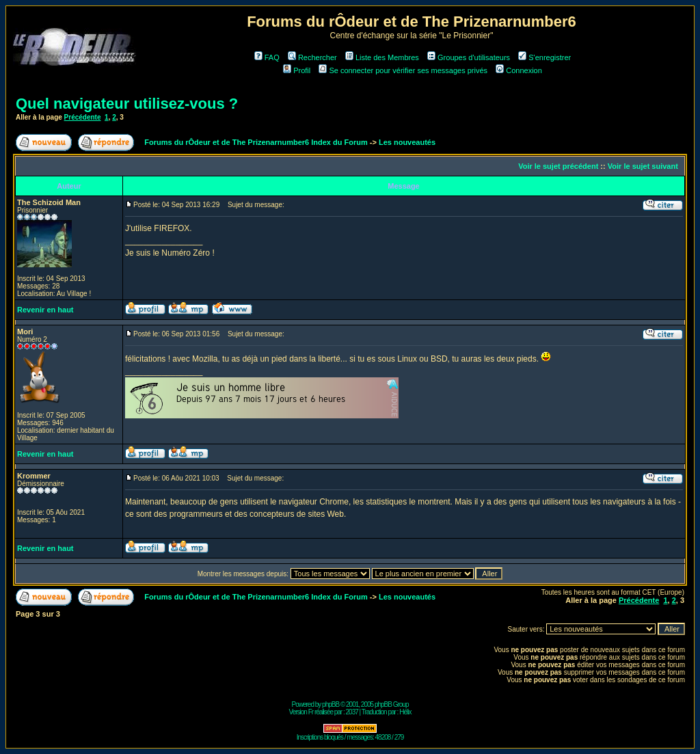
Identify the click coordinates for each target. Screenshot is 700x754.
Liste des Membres (382, 57)
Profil (297, 70)
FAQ (267, 57)
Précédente (83, 117)
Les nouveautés (407, 142)
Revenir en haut (45, 310)
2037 (352, 712)
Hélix (405, 712)
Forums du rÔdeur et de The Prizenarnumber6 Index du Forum (256, 142)
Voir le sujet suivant (643, 166)
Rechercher (312, 57)
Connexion (519, 70)
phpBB (331, 704)
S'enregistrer (544, 57)
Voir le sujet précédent (558, 166)
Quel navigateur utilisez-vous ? (127, 104)
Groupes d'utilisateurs (469, 57)
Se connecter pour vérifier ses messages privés (403, 70)
